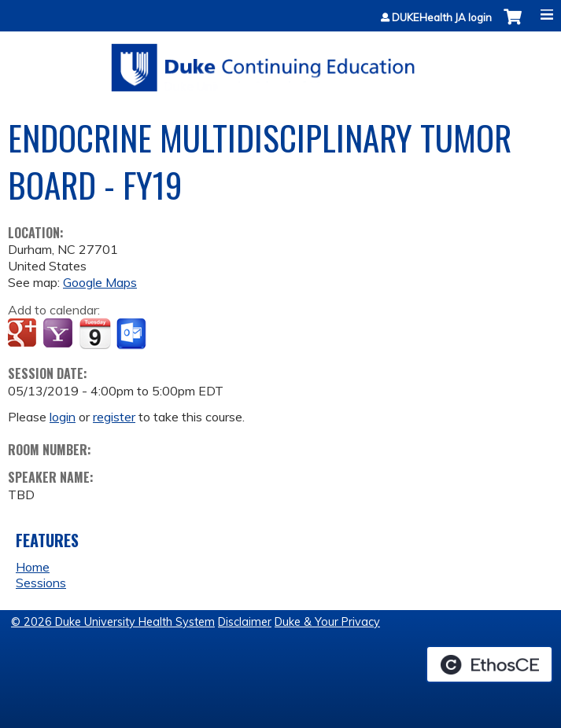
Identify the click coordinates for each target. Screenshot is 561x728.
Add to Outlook (133, 334)
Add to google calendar (24, 334)
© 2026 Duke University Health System (113, 622)
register (114, 417)
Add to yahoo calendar (59, 334)
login (63, 417)
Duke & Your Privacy (327, 622)
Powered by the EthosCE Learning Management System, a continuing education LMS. (489, 664)
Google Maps (100, 282)
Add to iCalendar (95, 333)
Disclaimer (245, 622)
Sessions (41, 583)
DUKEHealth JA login (442, 18)
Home (33, 567)
